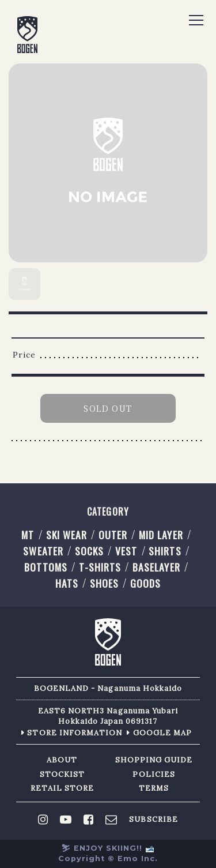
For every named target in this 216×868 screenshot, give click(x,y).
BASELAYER (156, 567)
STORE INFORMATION (75, 733)
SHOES (104, 583)
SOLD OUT (108, 408)
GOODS (145, 583)
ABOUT (62, 760)
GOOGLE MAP (163, 733)
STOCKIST (62, 774)
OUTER (113, 535)
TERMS (154, 788)
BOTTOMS (46, 567)
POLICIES (154, 774)
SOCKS (89, 551)
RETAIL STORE (62, 788)
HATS (67, 583)
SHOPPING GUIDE (154, 760)
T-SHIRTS (100, 567)
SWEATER (43, 551)
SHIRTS (165, 551)
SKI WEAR (67, 535)
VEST (126, 551)
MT (28, 535)
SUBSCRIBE (153, 820)
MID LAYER (161, 535)
